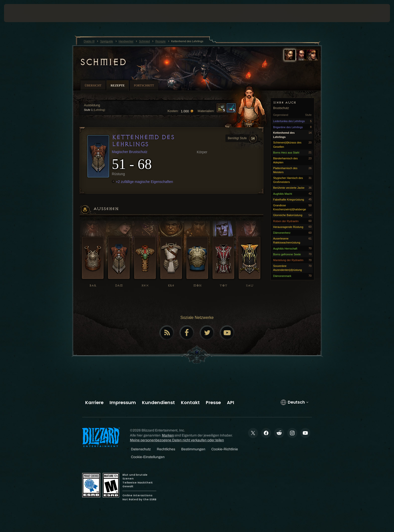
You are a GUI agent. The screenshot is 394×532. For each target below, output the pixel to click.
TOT (224, 286)
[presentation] (23, 13)
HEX (145, 286)
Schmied (103, 62)
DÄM (119, 286)
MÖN (197, 286)
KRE (171, 286)
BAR (93, 286)
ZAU (250, 286)
